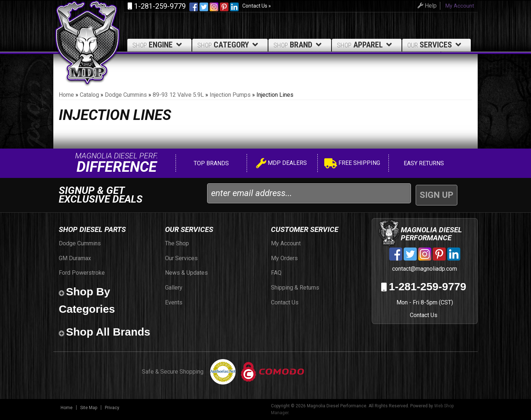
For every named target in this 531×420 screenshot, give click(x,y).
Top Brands (211, 163)
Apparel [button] (366, 45)
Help (426, 6)
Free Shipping (352, 164)
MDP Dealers (281, 164)
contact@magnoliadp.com (424, 269)
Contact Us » (257, 6)
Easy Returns (423, 163)
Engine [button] (158, 45)
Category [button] (229, 45)
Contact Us (424, 315)
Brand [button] (299, 45)
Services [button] (435, 45)
